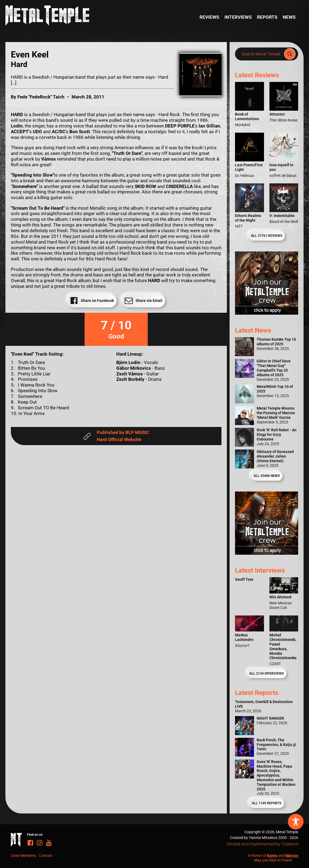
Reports (267, 17)
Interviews (238, 17)
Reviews (209, 17)
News (289, 17)
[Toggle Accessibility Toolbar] (296, 822)
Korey (272, 856)
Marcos (292, 856)
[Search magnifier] (290, 54)
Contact (46, 856)
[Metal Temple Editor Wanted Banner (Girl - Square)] (267, 313)
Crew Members (23, 856)
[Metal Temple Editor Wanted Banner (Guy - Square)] (267, 553)
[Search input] (261, 54)
